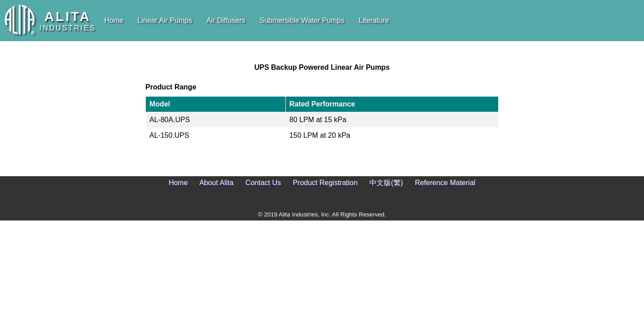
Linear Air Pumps (165, 20)
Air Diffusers (226, 20)
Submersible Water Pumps (302, 20)
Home (114, 20)
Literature (374, 20)
